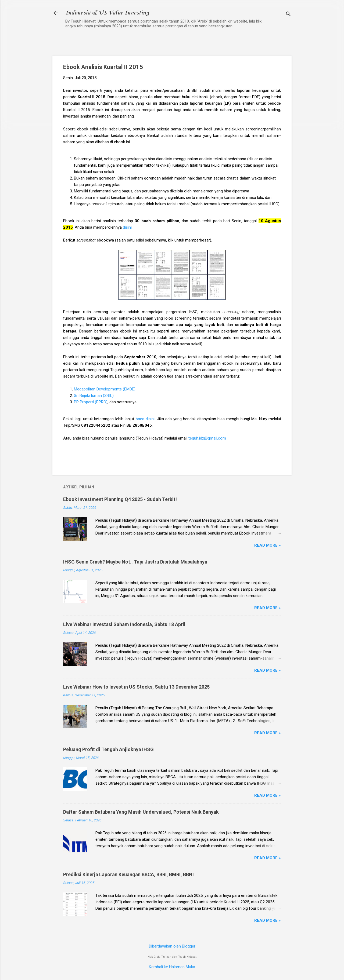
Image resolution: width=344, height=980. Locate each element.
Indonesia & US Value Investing (107, 13)
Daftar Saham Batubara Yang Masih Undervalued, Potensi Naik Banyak (141, 812)
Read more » (268, 545)
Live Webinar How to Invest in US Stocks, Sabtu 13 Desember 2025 (136, 687)
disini (127, 227)
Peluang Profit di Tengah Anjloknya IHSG (108, 749)
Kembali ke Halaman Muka (172, 967)
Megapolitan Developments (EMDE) (105, 389)
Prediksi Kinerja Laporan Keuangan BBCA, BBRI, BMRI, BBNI (128, 874)
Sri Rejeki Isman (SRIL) (94, 396)
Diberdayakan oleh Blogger (172, 946)
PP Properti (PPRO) (91, 402)
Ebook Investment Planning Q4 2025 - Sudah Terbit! (120, 499)
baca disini (145, 419)
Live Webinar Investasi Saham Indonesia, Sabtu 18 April (124, 624)
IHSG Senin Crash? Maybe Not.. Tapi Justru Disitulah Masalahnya (135, 562)
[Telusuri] (288, 15)
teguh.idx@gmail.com (207, 438)
